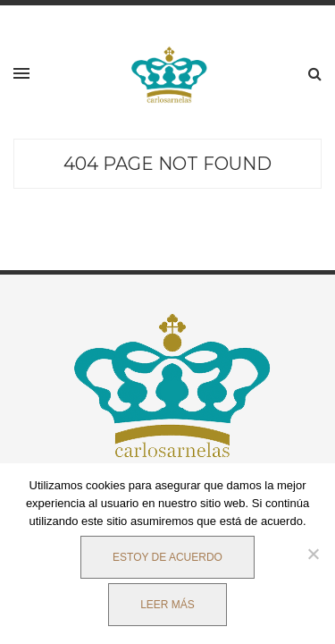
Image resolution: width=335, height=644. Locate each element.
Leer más (167, 605)
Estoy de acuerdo (167, 557)
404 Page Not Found (167, 164)
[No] (313, 554)
